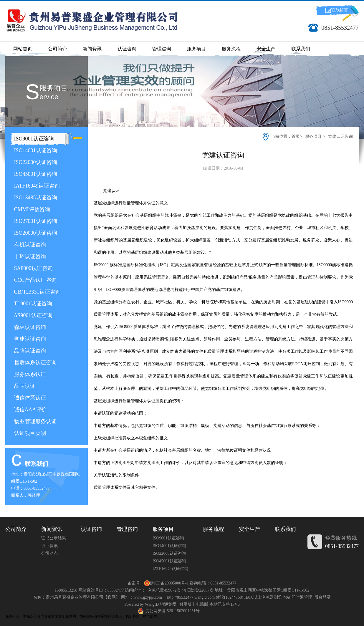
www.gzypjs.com (148, 597)
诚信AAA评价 (30, 410)
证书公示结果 (54, 538)
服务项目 (196, 49)
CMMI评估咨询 (31, 209)
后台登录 (322, 597)
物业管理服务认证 (35, 421)
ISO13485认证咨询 (35, 198)
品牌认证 (24, 386)
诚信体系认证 (29, 398)
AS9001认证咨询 (33, 315)
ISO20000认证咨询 (35, 233)
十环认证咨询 (29, 256)
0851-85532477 (342, 546)
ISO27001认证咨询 (35, 221)
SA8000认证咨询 (33, 268)
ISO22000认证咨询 (35, 162)
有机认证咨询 (29, 245)
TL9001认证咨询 (32, 304)
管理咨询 (162, 49)
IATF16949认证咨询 (36, 186)
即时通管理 (302, 597)
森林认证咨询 (29, 327)
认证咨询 (127, 49)
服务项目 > (315, 136)
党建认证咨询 (29, 339)
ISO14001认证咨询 (35, 150)
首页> (297, 136)
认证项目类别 (29, 433)
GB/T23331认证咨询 (37, 292)
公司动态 (49, 553)
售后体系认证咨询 (35, 362)
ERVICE (49, 97)
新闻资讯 (92, 49)
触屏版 (186, 604)
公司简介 (57, 49)
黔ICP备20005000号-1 (169, 583)
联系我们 (301, 49)
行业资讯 (49, 546)
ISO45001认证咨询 (35, 174)
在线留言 (340, 10)
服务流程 (231, 49)
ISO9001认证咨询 (34, 139)
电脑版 (202, 604)
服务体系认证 (29, 374)
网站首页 (23, 49)
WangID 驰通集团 (161, 604)
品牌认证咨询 (29, 351)
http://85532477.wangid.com (191, 597)
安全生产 (266, 49)
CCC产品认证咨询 (35, 280)
